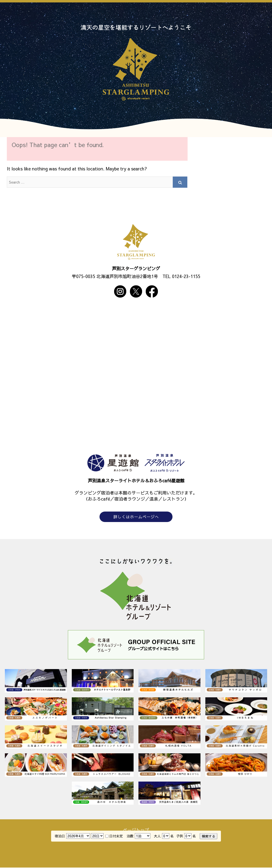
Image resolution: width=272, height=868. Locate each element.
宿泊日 (60, 836)
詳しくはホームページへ (136, 517)
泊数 (130, 836)
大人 (157, 836)
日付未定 (114, 836)
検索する (209, 836)
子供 (180, 836)
